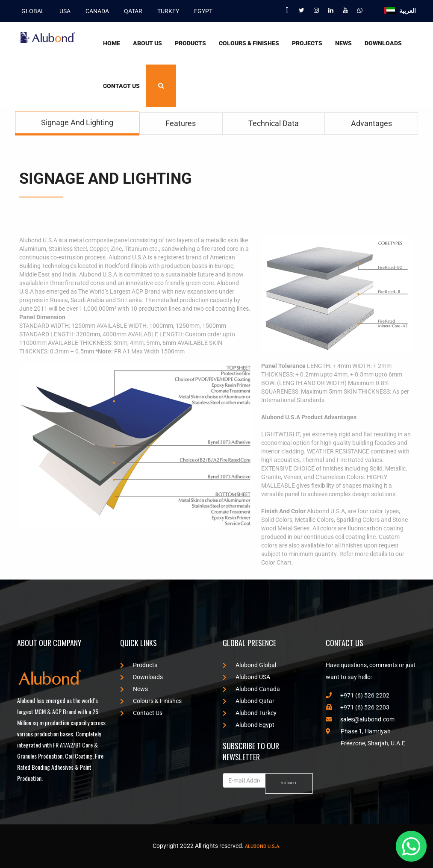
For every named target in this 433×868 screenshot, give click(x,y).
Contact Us (121, 86)
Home (112, 43)
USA (63, 10)
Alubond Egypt (249, 725)
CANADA (95, 10)
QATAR (131, 10)
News (343, 43)
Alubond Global (249, 665)
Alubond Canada (251, 689)
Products (190, 43)
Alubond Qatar (249, 701)
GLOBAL (31, 10)
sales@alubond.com (360, 719)
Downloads (383, 43)
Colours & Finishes (249, 43)
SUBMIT (289, 783)
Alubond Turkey (250, 713)
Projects (307, 43)
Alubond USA (246, 677)
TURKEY (166, 10)
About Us (147, 43)
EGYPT (201, 10)
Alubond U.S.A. (263, 846)
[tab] (77, 124)
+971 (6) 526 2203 (358, 707)
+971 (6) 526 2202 (358, 695)
